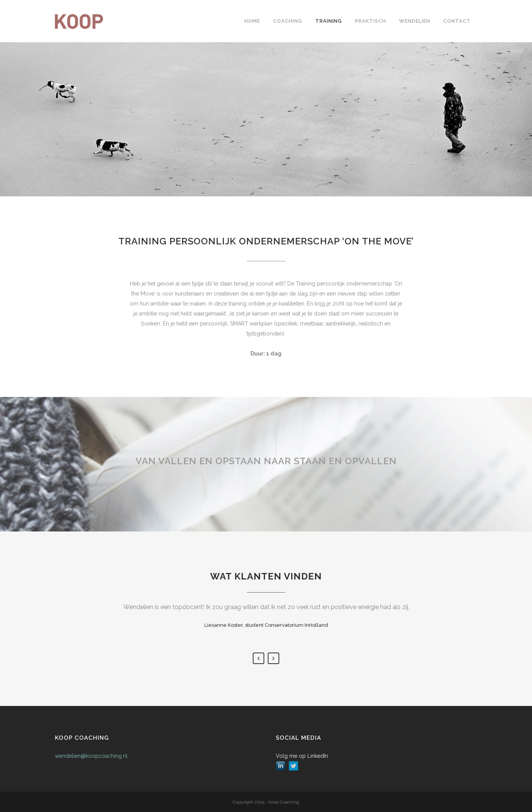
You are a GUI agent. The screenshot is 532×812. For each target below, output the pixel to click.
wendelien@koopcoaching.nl (91, 756)
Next (273, 658)
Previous (259, 658)
